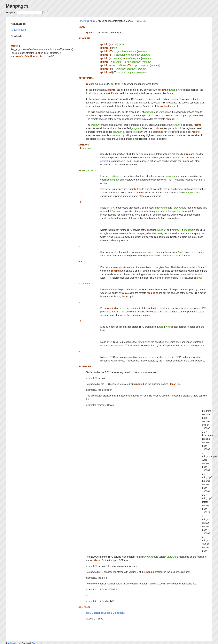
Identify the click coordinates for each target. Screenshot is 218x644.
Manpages (17, 6)
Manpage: (11, 13)
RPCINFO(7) (85, 21)
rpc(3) (89, 613)
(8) (19, 30)
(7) (16, 30)
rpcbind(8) (120, 613)
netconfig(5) (107, 161)
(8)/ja (24, 30)
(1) (12, 30)
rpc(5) (110, 613)
